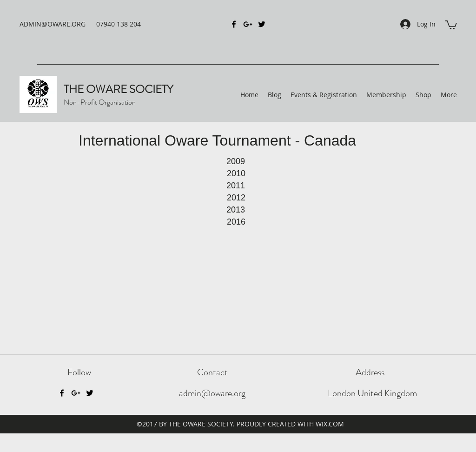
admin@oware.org (212, 393)
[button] (451, 24)
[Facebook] (62, 393)
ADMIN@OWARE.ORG (53, 24)
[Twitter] (90, 393)
